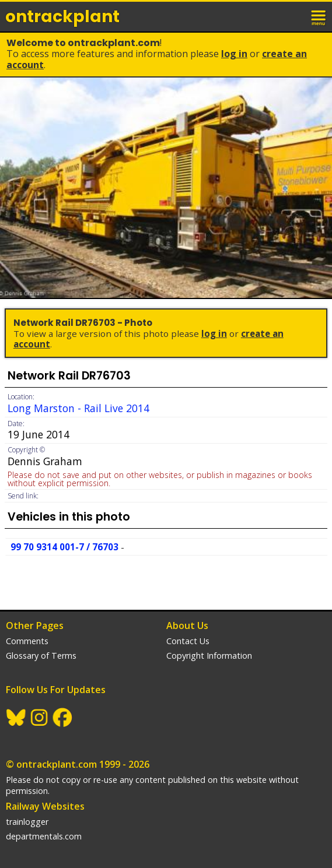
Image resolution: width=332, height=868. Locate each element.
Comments (27, 641)
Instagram (40, 718)
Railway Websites (45, 806)
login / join (293, 16)
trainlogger (27, 822)
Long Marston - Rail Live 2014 (78, 408)
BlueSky (16, 718)
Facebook (63, 718)
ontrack (62, 17)
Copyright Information (209, 656)
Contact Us (188, 641)
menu (319, 16)
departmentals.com (44, 836)
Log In (234, 54)
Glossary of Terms (41, 656)
